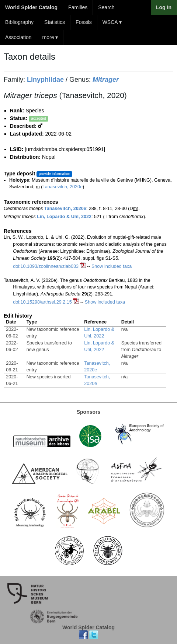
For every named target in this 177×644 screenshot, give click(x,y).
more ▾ (50, 37)
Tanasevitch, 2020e (63, 187)
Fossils (84, 22)
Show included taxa (112, 266)
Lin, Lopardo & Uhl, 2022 (64, 217)
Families (78, 7)
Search (106, 7)
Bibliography (19, 22)
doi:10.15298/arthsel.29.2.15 (42, 302)
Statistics (55, 22)
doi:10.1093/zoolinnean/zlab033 (46, 266)
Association (18, 37)
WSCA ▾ (112, 22)
